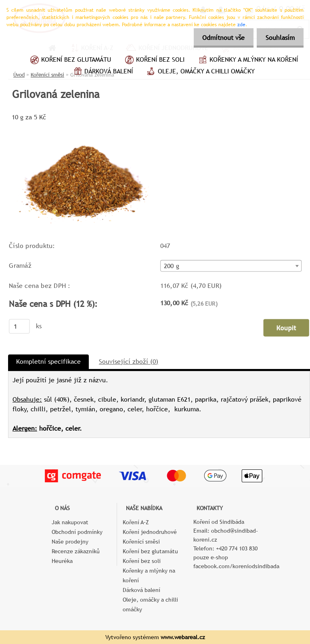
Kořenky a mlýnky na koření (247, 60)
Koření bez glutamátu (70, 60)
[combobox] (231, 266)
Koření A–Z (136, 522)
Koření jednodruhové (150, 532)
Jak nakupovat (70, 522)
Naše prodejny (70, 542)
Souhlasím (279, 38)
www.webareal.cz (183, 637)
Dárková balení (102, 72)
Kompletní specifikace (48, 362)
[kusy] (19, 326)
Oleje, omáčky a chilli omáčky (200, 72)
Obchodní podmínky (77, 532)
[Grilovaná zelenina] (85, 126)
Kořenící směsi (141, 542)
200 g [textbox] (172, 266)
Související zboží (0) (129, 362)
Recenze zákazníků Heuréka (76, 556)
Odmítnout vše (220, 38)
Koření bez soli (154, 60)
